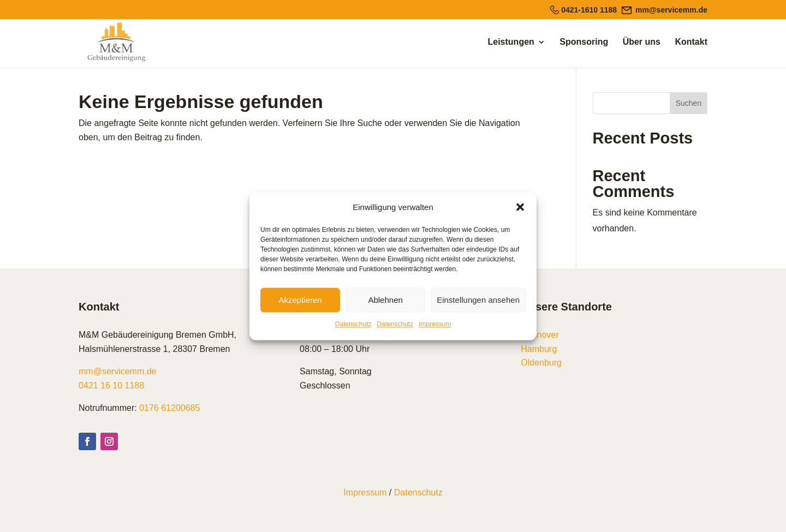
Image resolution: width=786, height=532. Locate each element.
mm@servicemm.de (117, 371)
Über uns (642, 42)
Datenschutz (353, 325)
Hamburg (539, 349)
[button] (520, 207)
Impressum (435, 325)
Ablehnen (385, 300)
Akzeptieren (300, 300)
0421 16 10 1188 (111, 385)
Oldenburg (541, 363)
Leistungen (511, 42)
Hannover (540, 335)
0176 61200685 (169, 408)
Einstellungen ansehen (478, 300)
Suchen (689, 103)
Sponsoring (584, 42)
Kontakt (691, 42)
